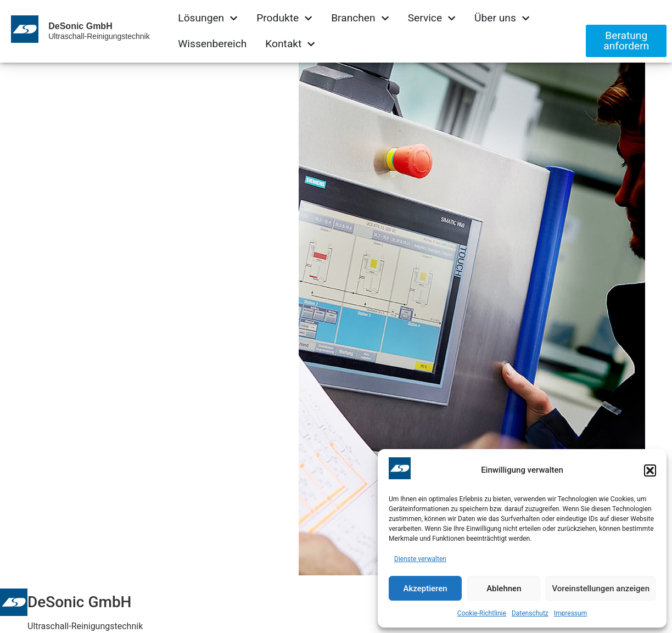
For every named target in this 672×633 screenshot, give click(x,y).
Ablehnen (504, 589)
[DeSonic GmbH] (14, 602)
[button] (650, 470)
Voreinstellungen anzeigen (601, 589)
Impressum (570, 613)
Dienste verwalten (420, 559)
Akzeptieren (425, 589)
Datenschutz (530, 613)
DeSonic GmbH (80, 26)
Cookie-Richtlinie (482, 613)
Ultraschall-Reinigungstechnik (99, 36)
